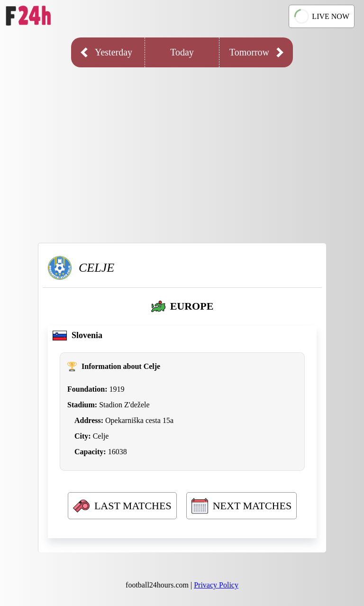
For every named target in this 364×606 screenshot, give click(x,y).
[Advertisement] (182, 148)
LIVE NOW (321, 17)
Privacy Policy (216, 585)
